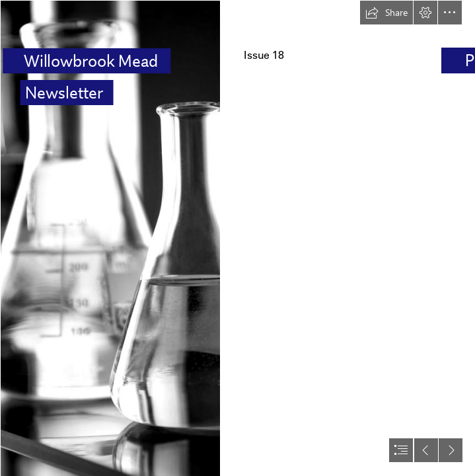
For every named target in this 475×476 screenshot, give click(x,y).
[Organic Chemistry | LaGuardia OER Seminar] (110, 238)
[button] (386, 13)
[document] (237, 238)
